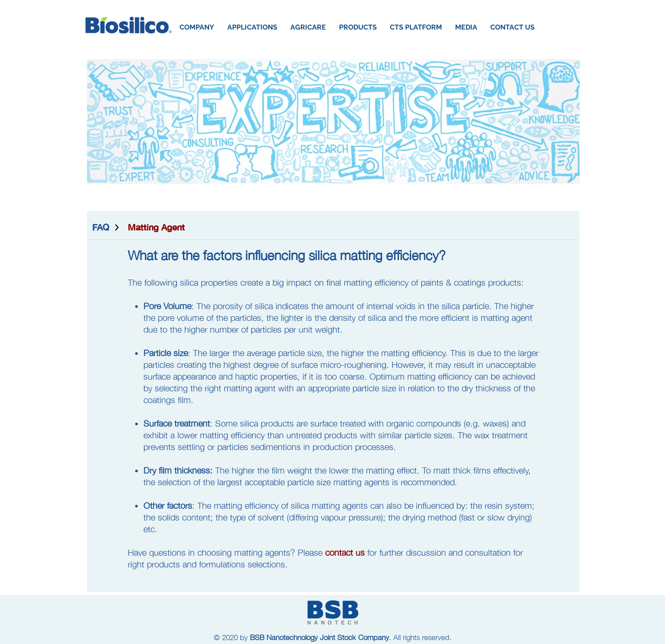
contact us (345, 552)
